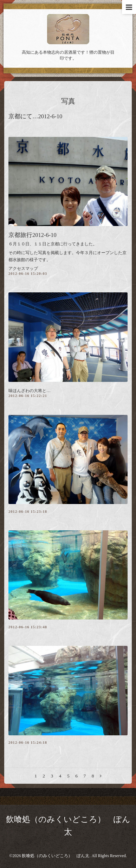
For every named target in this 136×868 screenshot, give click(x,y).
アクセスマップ (23, 269)
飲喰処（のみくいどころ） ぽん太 (56, 856)
